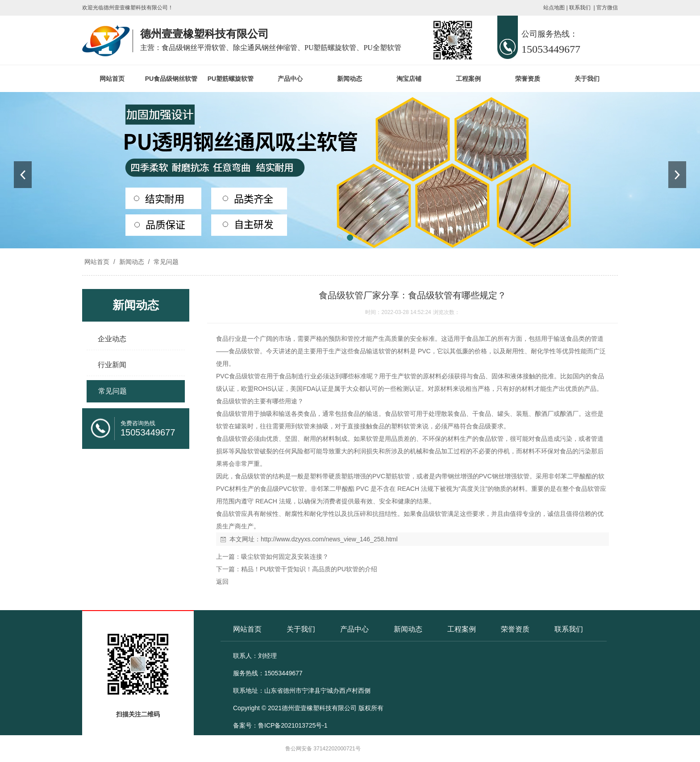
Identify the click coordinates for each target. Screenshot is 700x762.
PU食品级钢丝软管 (171, 79)
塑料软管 (404, 426)
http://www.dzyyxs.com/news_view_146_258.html (329, 539)
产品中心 (290, 79)
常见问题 (165, 262)
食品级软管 (244, 351)
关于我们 (587, 79)
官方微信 (607, 8)
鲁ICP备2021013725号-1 (293, 725)
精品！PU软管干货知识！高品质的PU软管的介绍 (309, 569)
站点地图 (554, 8)
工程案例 (468, 79)
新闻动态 (350, 79)
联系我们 (580, 8)
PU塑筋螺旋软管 (231, 79)
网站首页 (112, 79)
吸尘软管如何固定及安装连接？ (285, 557)
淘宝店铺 (409, 79)
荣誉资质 (528, 79)
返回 (222, 582)
